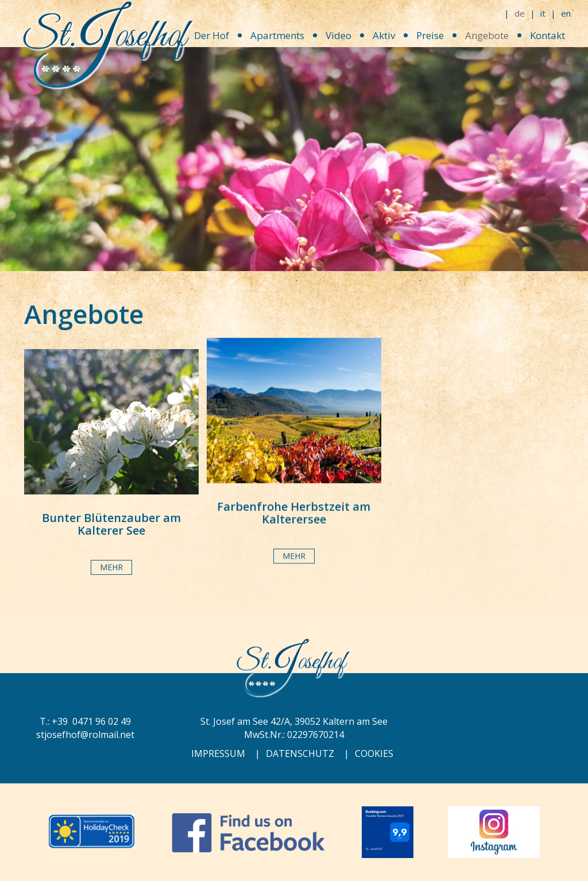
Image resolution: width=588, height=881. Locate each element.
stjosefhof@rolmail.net (85, 735)
